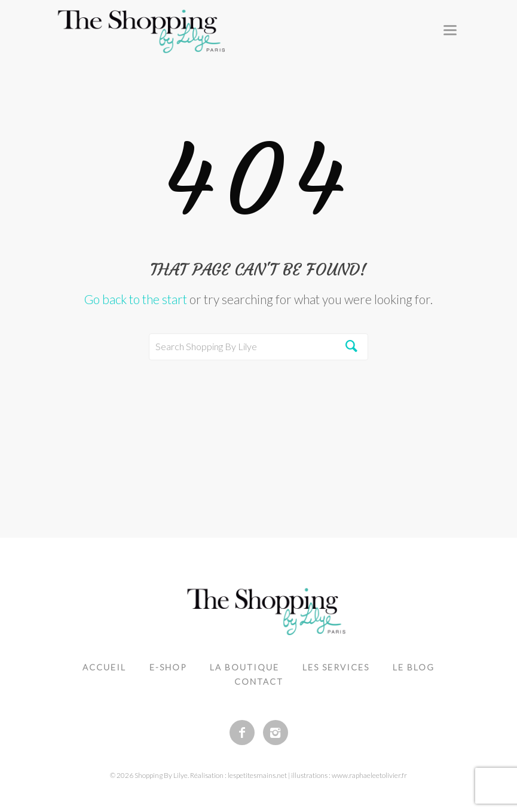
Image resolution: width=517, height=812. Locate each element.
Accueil (104, 667)
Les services (336, 667)
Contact (259, 681)
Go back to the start (136, 299)
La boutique (244, 667)
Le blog (414, 667)
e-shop (168, 667)
